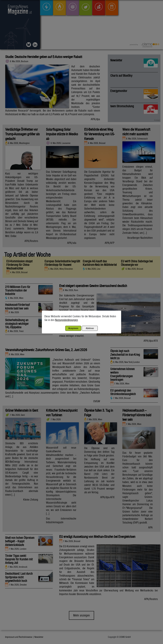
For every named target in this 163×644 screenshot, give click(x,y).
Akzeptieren (73, 328)
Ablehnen (90, 328)
